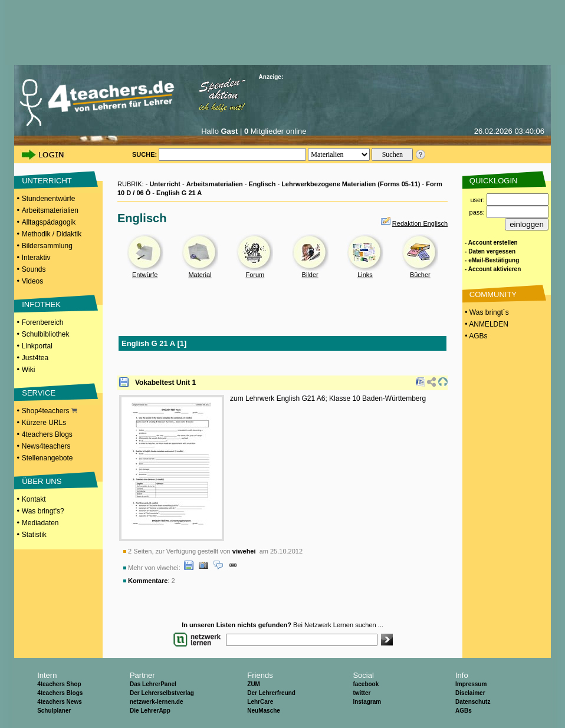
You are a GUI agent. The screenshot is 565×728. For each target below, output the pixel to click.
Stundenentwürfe (49, 199)
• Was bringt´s (486, 312)
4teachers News (60, 702)
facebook (366, 684)
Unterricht (165, 184)
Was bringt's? (43, 511)
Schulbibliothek (46, 334)
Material (200, 275)
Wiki (29, 370)
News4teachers (46, 446)
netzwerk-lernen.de (157, 702)
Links (365, 275)
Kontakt (34, 499)
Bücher (420, 275)
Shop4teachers (50, 411)
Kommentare (148, 581)
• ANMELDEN (486, 324)
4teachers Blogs (47, 434)
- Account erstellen (491, 243)
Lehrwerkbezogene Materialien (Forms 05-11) (351, 184)
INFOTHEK (41, 304)
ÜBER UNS (42, 481)
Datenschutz (473, 702)
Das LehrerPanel (153, 684)
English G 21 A (179, 193)
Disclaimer (470, 693)
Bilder (310, 275)
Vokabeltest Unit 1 (165, 383)
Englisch (262, 184)
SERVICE (39, 393)
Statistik (34, 535)
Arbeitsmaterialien (50, 210)
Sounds (34, 269)
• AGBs (475, 336)
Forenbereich (43, 322)
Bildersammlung (47, 246)
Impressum (471, 684)
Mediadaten (40, 523)
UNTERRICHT (47, 181)
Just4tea (35, 358)
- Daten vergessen (490, 251)
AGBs (464, 711)
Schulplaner (54, 711)
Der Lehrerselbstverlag (162, 693)
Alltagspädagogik (49, 222)
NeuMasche (264, 711)
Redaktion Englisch (420, 223)
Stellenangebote (47, 458)
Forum (255, 275)
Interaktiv (36, 258)
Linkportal (37, 346)
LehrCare (260, 702)
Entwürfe (145, 275)
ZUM (254, 684)
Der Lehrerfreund (271, 693)
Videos (32, 281)
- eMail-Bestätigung (492, 260)
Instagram (367, 702)
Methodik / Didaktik (52, 234)
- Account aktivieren (493, 269)
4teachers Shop (59, 684)
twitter (362, 693)
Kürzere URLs (44, 423)
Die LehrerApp (150, 711)
